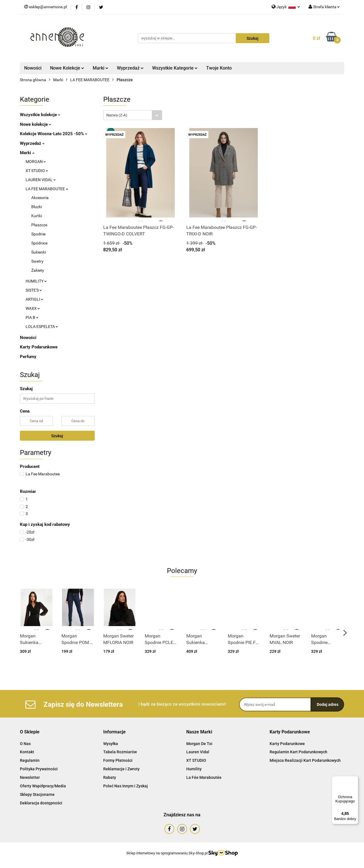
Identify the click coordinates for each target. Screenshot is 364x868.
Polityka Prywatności (39, 769)
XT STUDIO (37, 171)
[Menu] (355, 779)
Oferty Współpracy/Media (43, 786)
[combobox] (133, 115)
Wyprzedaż (130, 68)
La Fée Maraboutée (204, 777)
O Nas (25, 744)
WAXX (33, 308)
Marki (101, 68)
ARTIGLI (34, 299)
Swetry (37, 261)
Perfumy (28, 357)
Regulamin (30, 760)
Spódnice (39, 243)
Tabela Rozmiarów (120, 752)
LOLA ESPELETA (42, 327)
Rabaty (110, 777)
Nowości (33, 68)
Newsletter (30, 777)
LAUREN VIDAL (41, 180)
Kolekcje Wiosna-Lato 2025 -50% (54, 134)
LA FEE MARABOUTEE (47, 189)
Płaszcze (39, 225)
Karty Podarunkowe (39, 347)
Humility (194, 769)
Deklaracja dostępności (41, 803)
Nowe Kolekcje (67, 68)
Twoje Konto (219, 68)
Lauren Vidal (198, 752)
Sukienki (39, 252)
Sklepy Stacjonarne (37, 794)
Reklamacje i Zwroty (121, 769)
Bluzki (37, 207)
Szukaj (57, 436)
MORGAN (36, 162)
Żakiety (38, 270)
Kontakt (27, 752)
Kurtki (37, 216)
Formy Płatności (118, 760)
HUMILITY (36, 281)
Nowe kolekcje (36, 124)
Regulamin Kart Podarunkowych (298, 752)
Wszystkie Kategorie (175, 68)
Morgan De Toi (199, 744)
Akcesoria (40, 198)
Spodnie (38, 234)
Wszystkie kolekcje (40, 115)
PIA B (32, 317)
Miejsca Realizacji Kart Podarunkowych (305, 760)
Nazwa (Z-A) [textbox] (117, 115)
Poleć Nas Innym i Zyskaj (126, 786)
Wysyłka (111, 744)
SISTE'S (34, 290)
